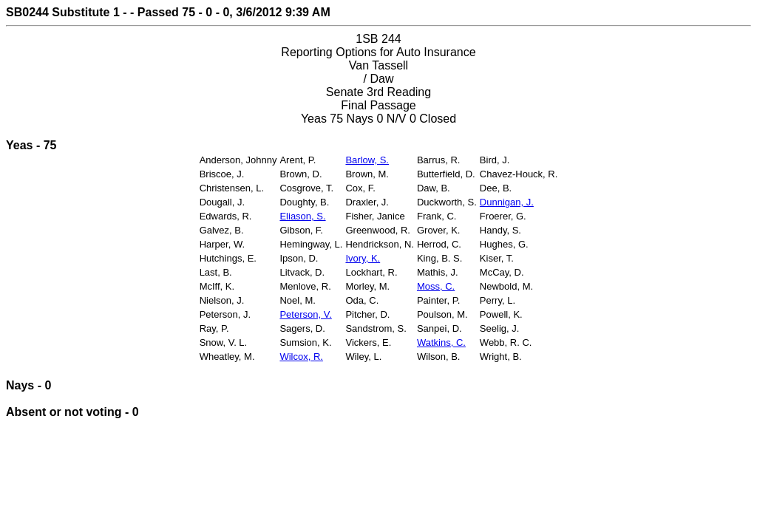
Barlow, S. (367, 160)
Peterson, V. (305, 314)
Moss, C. (436, 286)
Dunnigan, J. (507, 202)
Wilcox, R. (301, 357)
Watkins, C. (441, 342)
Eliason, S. (302, 216)
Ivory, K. (363, 258)
